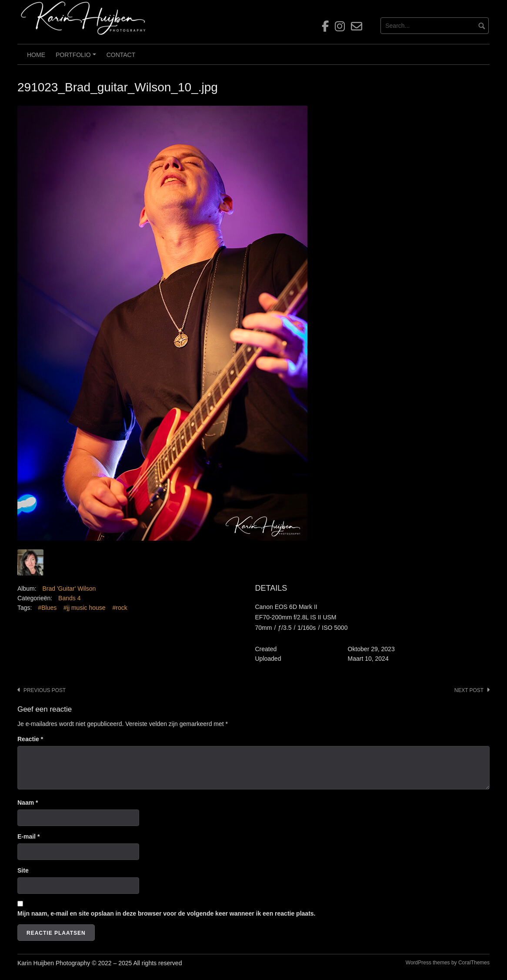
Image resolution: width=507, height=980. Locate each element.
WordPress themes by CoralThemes (448, 963)
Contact (121, 55)
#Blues (47, 608)
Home (36, 55)
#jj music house (85, 608)
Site (23, 870)
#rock (120, 608)
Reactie (30, 739)
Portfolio (77, 58)
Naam (28, 803)
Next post (469, 690)
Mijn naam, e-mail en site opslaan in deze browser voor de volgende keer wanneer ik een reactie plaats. (166, 913)
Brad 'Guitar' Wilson (69, 589)
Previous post (45, 690)
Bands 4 (69, 598)
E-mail (28, 836)
